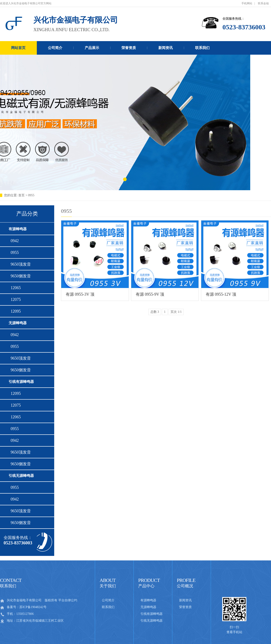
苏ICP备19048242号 (33, 607)
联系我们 (202, 48)
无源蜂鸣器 (18, 323)
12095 (15, 311)
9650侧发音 (20, 276)
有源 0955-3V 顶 (80, 294)
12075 (15, 300)
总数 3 (155, 312)
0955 (14, 253)
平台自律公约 (68, 600)
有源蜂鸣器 (18, 229)
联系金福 (263, 3)
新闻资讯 (166, 48)
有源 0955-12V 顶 (221, 294)
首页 (22, 195)
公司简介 (55, 48)
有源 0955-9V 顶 (150, 294)
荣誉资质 (129, 48)
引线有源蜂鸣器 (21, 382)
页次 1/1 (176, 312)
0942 (14, 241)
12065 (15, 288)
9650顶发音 (20, 264)
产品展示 (92, 48)
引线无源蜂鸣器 (21, 476)
